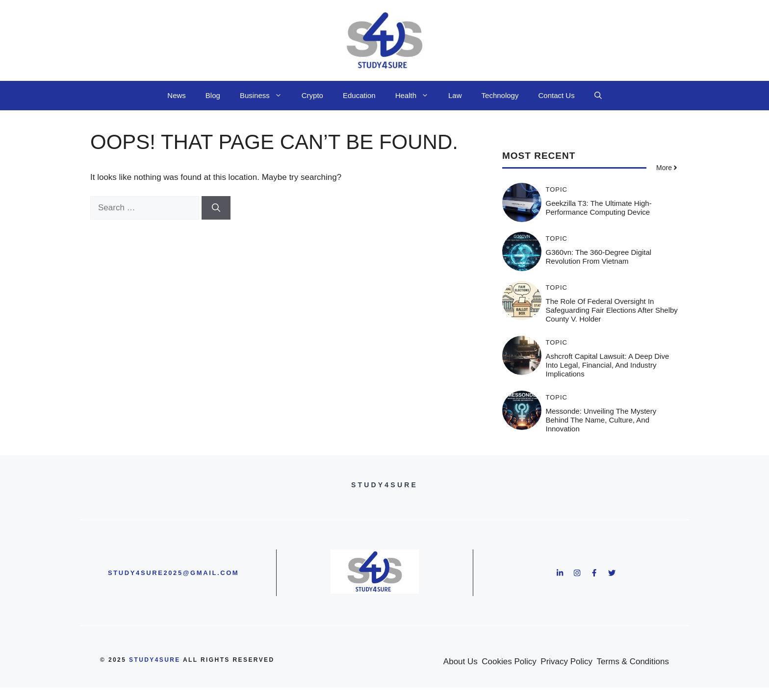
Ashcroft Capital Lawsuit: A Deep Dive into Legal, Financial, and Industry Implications (608, 365)
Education (359, 95)
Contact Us (556, 95)
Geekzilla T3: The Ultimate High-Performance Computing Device (599, 208)
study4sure (155, 660)
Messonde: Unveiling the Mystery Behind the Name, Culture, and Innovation (601, 420)
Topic (557, 189)
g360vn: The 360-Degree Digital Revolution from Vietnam (599, 257)
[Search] (216, 208)
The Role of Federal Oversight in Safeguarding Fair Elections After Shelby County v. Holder (612, 310)
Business (266, 96)
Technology (500, 95)
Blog (213, 95)
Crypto (312, 95)
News (177, 95)
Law (455, 95)
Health (417, 96)
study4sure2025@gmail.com (173, 573)
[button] (598, 96)
